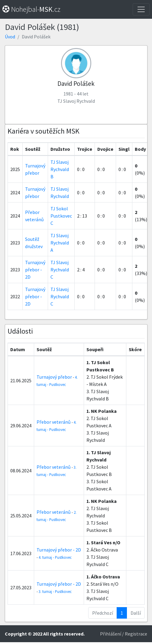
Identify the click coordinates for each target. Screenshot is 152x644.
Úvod (10, 37)
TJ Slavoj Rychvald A (60, 243)
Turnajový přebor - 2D (35, 270)
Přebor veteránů (54, 422)
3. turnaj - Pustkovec (55, 591)
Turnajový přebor (54, 377)
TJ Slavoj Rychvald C (60, 270)
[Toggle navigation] (141, 9)
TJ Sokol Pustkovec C (61, 216)
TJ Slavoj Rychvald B (60, 169)
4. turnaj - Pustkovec (55, 557)
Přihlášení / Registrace (124, 634)
